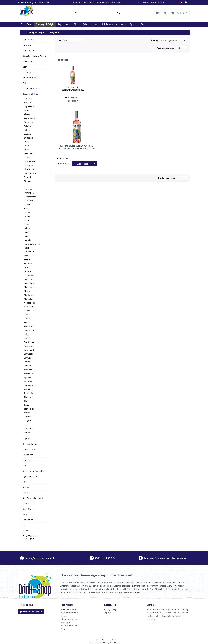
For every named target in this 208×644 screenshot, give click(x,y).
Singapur (28, 366)
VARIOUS (27, 45)
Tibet (26, 405)
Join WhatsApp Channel (31, 612)
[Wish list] (157, 13)
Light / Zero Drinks (31, 476)
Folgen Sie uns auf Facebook (163, 558)
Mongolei (28, 299)
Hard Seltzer (28, 51)
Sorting (154, 40)
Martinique (29, 283)
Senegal (28, 102)
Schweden (29, 354)
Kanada (27, 240)
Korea (27, 256)
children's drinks (30, 78)
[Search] (118, 12)
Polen (27, 334)
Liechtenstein (30, 275)
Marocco (28, 279)
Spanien (28, 377)
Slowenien (29, 373)
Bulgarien (28, 138)
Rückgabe (66, 622)
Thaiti (27, 401)
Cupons (26, 438)
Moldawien (29, 295)
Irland (27, 220)
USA (26, 425)
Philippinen (29, 330)
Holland (28, 212)
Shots (25, 493)
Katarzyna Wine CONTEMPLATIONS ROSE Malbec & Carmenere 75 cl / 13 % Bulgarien (73, 89)
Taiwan (27, 389)
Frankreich (29, 193)
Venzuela (28, 428)
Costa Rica (29, 154)
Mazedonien (30, 287)
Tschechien (29, 409)
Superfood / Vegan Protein (35, 56)
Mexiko (27, 291)
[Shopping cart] (180, 13)
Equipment (28, 455)
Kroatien (28, 263)
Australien (29, 122)
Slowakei (28, 370)
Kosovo (27, 260)
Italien (27, 228)
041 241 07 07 (103, 558)
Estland (27, 177)
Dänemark (29, 157)
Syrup (25, 514)
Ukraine (28, 417)
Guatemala (29, 201)
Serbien (28, 362)
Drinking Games (30, 444)
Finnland (28, 189)
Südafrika (28, 385)
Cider (25, 83)
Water (25, 531)
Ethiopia (28, 181)
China (27, 150)
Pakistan (28, 315)
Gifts (25, 466)
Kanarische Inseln (32, 244)
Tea (24, 525)
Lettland (28, 271)
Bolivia (27, 130)
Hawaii (27, 209)
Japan (27, 236)
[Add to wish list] (72, 98)
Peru (26, 322)
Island (27, 224)
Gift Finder (27, 460)
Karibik (27, 248)
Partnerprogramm (69, 613)
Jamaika (28, 232)
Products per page (166, 48)
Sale (25, 482)
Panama (28, 318)
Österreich (29, 311)
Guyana (27, 205)
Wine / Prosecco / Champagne (30, 537)
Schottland (29, 350)
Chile (26, 142)
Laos (26, 267)
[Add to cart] (84, 164)
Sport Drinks (28, 509)
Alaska (27, 114)
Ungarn (27, 421)
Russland (28, 346)
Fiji (25, 185)
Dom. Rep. (29, 165)
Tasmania (28, 393)
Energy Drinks (29, 449)
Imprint (107, 613)
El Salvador (29, 169)
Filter (63, 41)
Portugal (28, 338)
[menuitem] (187, 2)
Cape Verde (29, 106)
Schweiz (28, 358)
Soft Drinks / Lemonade (33, 498)
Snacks (26, 487)
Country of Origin (31, 94)
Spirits (26, 503)
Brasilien (28, 134)
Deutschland (30, 161)
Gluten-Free (28, 40)
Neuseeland (30, 303)
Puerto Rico (29, 342)
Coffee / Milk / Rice (31, 89)
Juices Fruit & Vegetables (34, 471)
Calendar (27, 72)
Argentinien (29, 118)
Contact (65, 616)
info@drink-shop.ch (38, 558)
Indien (27, 216)
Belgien (27, 126)
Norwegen (29, 307)
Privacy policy (110, 609)
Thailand (28, 397)
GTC (63, 629)
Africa (27, 110)
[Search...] (97, 12)
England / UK (30, 173)
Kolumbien (29, 252)
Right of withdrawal (70, 626)
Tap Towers (28, 520)
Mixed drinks (29, 61)
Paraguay (28, 99)
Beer (25, 67)
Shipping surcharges (71, 619)
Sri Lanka (28, 381)
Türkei (27, 413)
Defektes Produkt (69, 609)
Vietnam (28, 432)
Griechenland (30, 197)
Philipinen (29, 326)
